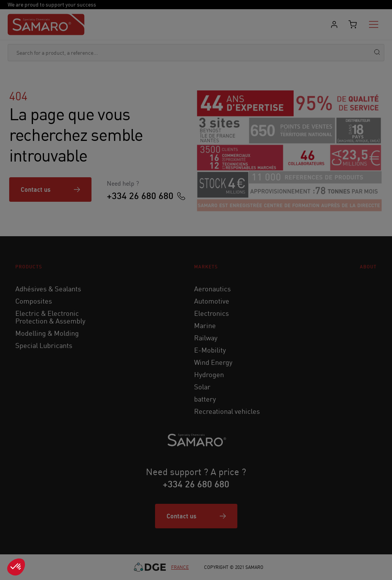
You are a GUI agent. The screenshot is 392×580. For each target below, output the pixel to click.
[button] (16, 567)
